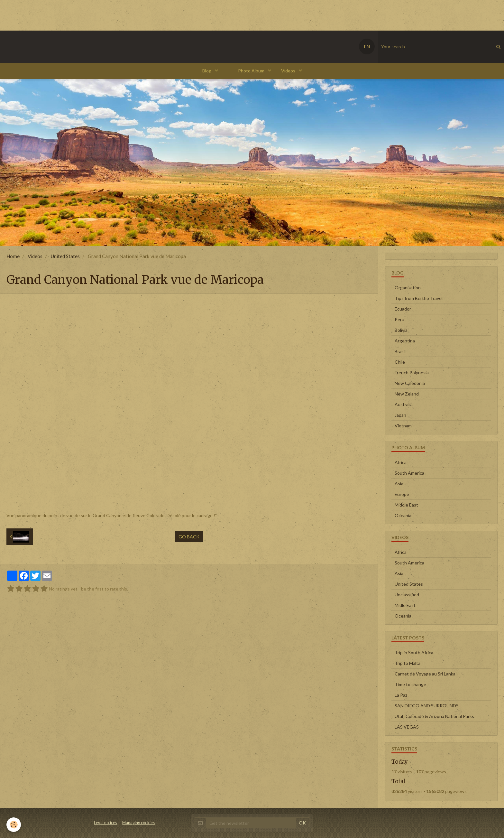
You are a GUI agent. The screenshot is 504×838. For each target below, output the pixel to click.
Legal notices (105, 823)
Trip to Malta (408, 663)
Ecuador (403, 309)
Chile (400, 362)
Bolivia (401, 330)
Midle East (405, 605)
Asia (399, 484)
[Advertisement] (117, 14)
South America (409, 473)
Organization (408, 288)
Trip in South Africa (414, 652)
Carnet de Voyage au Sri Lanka (425, 674)
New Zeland (407, 394)
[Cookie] (14, 825)
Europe (402, 494)
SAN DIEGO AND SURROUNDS (427, 706)
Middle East (406, 505)
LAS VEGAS (407, 727)
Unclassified (407, 595)
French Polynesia (412, 372)
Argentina (405, 341)
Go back (189, 537)
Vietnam (403, 426)
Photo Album (252, 71)
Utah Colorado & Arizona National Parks (434, 716)
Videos (289, 71)
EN (367, 47)
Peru (399, 319)
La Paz (401, 695)
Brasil (400, 351)
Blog (207, 71)
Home (13, 256)
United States (65, 256)
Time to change (410, 684)
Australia (404, 404)
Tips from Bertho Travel (419, 298)
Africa (401, 462)
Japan (400, 415)
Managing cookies (138, 823)
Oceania (403, 515)
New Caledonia (410, 383)
